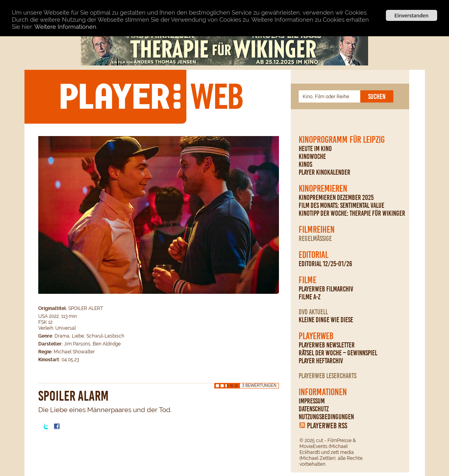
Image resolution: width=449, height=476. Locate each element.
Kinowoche (312, 157)
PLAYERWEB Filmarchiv (326, 289)
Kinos (305, 164)
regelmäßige (315, 239)
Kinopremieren (323, 189)
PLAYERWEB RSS (327, 426)
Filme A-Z (310, 297)
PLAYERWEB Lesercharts (327, 376)
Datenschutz (314, 409)
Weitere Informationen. (66, 26)
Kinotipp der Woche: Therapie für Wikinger (352, 213)
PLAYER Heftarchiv (321, 361)
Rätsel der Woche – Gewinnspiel (338, 353)
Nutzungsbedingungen (326, 417)
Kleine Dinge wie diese (326, 320)
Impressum (312, 401)
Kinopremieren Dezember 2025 (336, 198)
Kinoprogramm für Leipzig (342, 140)
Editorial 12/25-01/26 (326, 264)
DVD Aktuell (313, 312)
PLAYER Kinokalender (325, 172)
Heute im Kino (315, 149)
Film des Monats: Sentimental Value (341, 205)
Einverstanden (412, 15)
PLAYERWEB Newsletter (327, 345)
